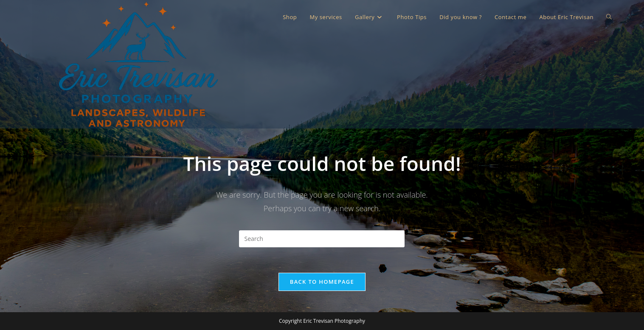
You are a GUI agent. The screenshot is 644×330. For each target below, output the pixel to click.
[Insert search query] (322, 239)
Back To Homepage (322, 282)
